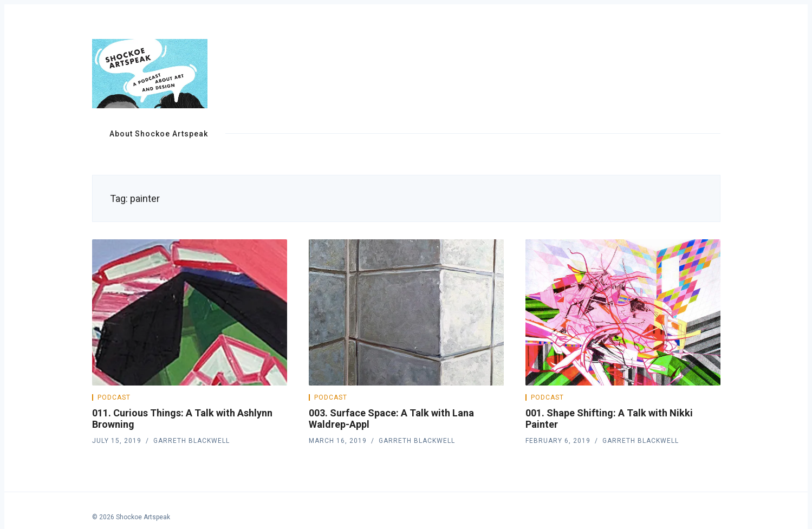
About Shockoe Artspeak (159, 134)
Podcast (114, 397)
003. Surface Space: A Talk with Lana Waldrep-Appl (391, 419)
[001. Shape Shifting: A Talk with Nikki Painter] (623, 312)
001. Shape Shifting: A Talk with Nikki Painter (609, 419)
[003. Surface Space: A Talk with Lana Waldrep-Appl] (406, 312)
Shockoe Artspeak (143, 517)
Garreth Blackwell (191, 441)
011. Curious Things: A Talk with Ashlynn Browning (182, 419)
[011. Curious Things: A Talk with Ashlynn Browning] (190, 312)
